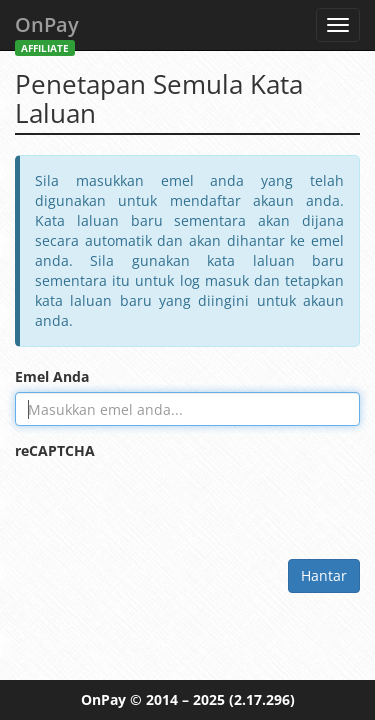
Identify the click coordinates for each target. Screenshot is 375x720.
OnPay (47, 30)
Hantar (324, 575)
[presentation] (167, 505)
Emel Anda (52, 376)
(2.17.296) (262, 699)
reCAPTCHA (55, 450)
